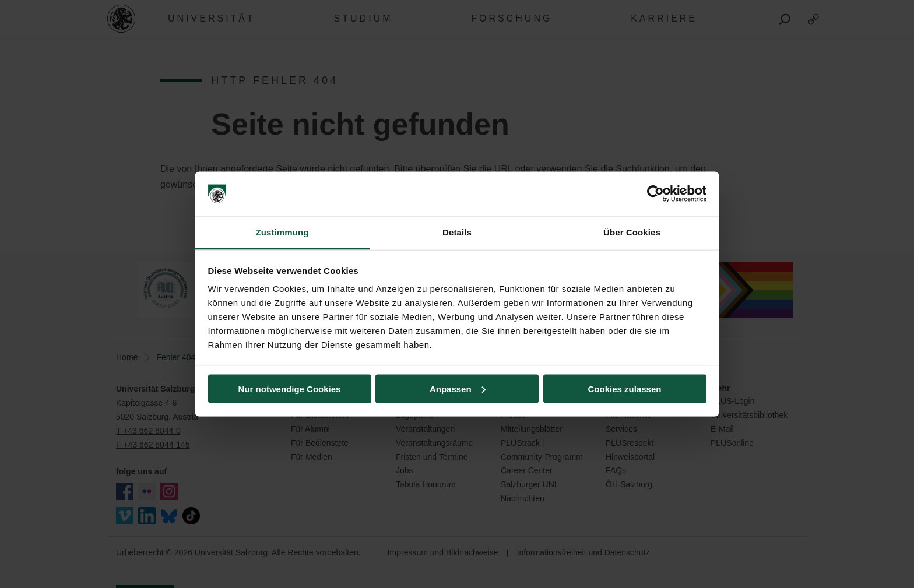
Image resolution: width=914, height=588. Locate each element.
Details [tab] (457, 232)
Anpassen (458, 388)
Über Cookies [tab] (632, 232)
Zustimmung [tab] (282, 232)
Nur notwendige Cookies (290, 388)
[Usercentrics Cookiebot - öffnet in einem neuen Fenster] (655, 194)
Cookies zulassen (625, 388)
